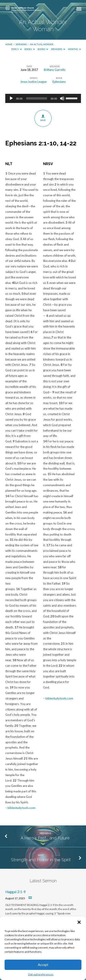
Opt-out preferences (41, 974)
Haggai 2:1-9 (15, 892)
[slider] (37, 98)
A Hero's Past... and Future (45, 838)
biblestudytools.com (21, 808)
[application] (43, 98)
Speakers (58, 49)
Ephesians (59, 82)
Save (43, 118)
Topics (17, 49)
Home (9, 44)
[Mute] (62, 98)
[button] (79, 922)
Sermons (21, 44)
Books (43, 49)
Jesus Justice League (33, 82)
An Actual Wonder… (42, 44)
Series (30, 49)
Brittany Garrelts (55, 70)
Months (74, 49)
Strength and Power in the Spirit (41, 860)
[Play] (11, 98)
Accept (43, 965)
